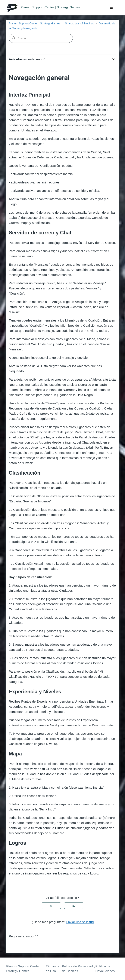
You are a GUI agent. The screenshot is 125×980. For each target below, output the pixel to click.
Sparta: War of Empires (79, 23)
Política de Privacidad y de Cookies (79, 969)
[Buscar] (41, 38)
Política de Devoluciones (105, 969)
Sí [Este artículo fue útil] (51, 906)
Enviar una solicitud (80, 922)
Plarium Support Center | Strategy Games (34, 23)
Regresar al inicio (24, 936)
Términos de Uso (52, 969)
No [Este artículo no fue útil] (74, 906)
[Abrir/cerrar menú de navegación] (111, 8)
